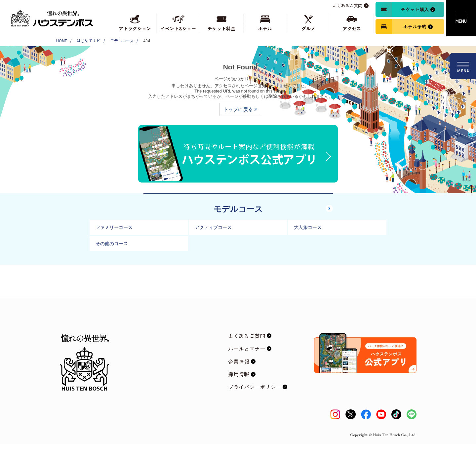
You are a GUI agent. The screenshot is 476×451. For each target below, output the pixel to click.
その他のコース (112, 244)
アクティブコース (213, 227)
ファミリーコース (114, 227)
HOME (62, 40)
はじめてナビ (89, 40)
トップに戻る (238, 109)
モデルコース (122, 40)
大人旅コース (308, 227)
